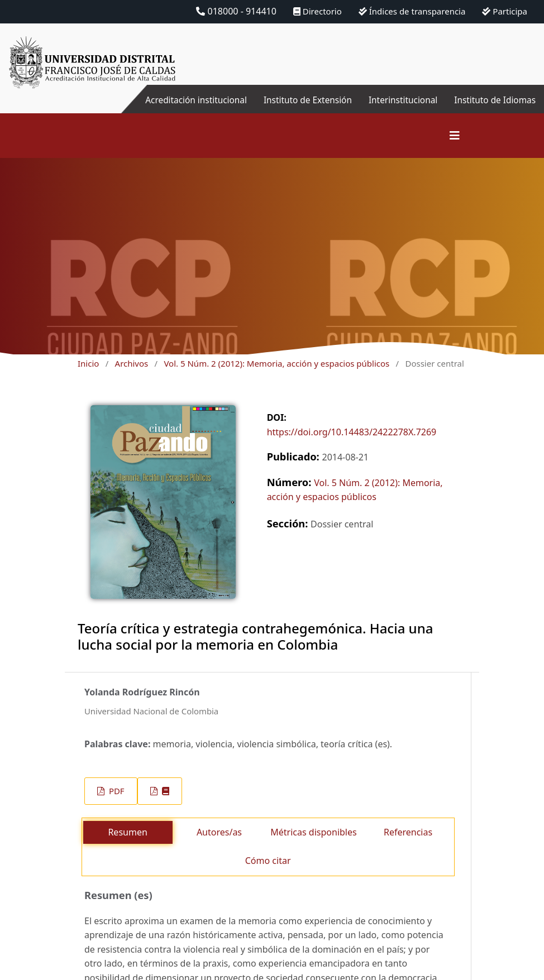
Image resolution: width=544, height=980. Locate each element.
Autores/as (219, 832)
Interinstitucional (398, 100)
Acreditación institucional (184, 100)
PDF (115, 791)
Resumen (127, 832)
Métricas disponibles (313, 832)
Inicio (88, 363)
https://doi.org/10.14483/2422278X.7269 (352, 432)
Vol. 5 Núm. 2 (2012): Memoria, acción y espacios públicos (276, 363)
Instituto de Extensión (300, 100)
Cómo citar (268, 861)
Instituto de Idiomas (493, 100)
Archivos (132, 363)
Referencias (408, 832)
